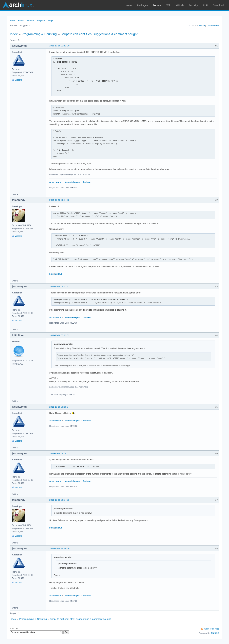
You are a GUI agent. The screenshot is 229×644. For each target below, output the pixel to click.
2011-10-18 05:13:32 (59, 335)
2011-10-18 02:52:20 (59, 46)
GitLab (180, 5)
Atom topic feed (212, 629)
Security (193, 5)
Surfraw (87, 182)
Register (41, 21)
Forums (157, 5)
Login (51, 21)
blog (51, 274)
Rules (21, 21)
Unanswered (213, 25)
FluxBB (215, 633)
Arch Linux (18, 5)
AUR (205, 5)
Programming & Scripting (39, 34)
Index (12, 21)
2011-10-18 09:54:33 (59, 500)
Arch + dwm (55, 182)
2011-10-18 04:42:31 (59, 286)
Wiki (169, 5)
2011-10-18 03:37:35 (59, 200)
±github (59, 274)
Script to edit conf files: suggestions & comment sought (99, 34)
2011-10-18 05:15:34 (59, 407)
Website (19, 80)
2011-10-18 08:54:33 (59, 453)
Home (129, 5)
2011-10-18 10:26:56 (59, 548)
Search (30, 21)
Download (218, 5)
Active (202, 25)
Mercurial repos (72, 182)
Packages (143, 5)
